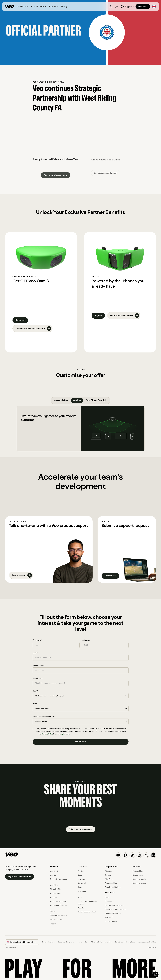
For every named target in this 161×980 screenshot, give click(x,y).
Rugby (80, 875)
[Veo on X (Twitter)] (146, 855)
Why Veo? (109, 917)
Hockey (80, 887)
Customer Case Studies (114, 905)
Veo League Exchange (59, 905)
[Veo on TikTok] (132, 855)
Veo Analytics (55, 893)
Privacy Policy (48, 734)
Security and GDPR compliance (125, 942)
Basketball (82, 883)
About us (109, 871)
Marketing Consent (62, 734)
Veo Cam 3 (54, 871)
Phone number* (39, 665)
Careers (108, 875)
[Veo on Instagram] (139, 855)
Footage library (111, 921)
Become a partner (139, 883)
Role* (35, 704)
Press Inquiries (111, 883)
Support (53, 923)
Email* (35, 653)
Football (81, 871)
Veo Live (53, 897)
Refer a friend (138, 875)
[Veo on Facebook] (125, 855)
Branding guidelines (113, 887)
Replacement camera (58, 915)
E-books (108, 901)
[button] (23, 7)
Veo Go (53, 875)
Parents (81, 908)
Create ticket (110, 576)
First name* (37, 640)
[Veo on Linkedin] (153, 855)
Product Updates (57, 919)
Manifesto (109, 879)
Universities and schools (87, 912)
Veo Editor (54, 885)
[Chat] (156, 974)
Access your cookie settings (147, 942)
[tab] (61, 400)
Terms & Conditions (48, 942)
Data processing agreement (67, 942)
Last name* (86, 640)
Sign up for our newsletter (20, 877)
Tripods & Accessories (59, 879)
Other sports (82, 891)
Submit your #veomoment (81, 829)
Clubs (80, 897)
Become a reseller (140, 879)
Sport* (35, 691)
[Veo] (9, 7)
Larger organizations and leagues (87, 903)
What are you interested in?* (44, 717)
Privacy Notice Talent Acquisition (101, 942)
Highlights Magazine (113, 913)
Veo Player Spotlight (58, 901)
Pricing (53, 911)
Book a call (143, 7)
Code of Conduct (10, 948)
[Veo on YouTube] (118, 855)
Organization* (38, 678)
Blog (107, 897)
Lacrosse (81, 879)
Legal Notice (152, 948)
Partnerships (138, 871)
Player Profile (55, 889)
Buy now (98, 316)
